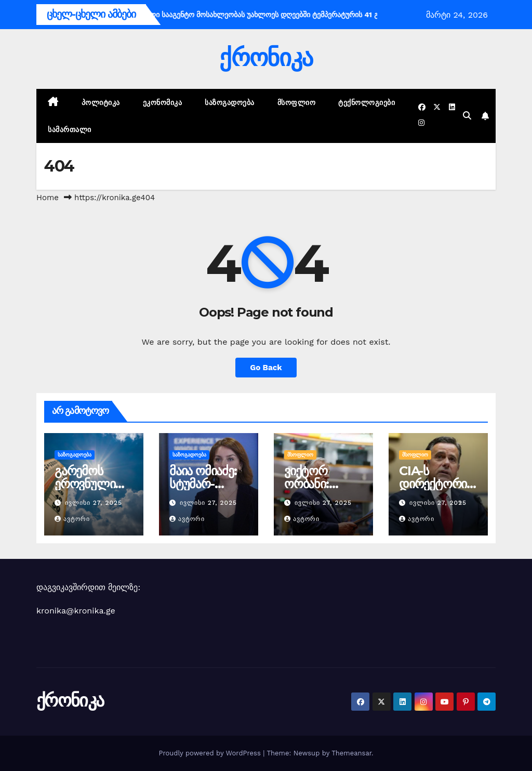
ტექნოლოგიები (367, 102)
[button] (467, 116)
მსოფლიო (297, 102)
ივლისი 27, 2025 (94, 503)
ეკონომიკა (163, 102)
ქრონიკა (266, 57)
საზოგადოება (230, 102)
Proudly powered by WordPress (211, 753)
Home (48, 198)
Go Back (266, 368)
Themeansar (351, 753)
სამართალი (70, 129)
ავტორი (72, 519)
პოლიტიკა (101, 102)
